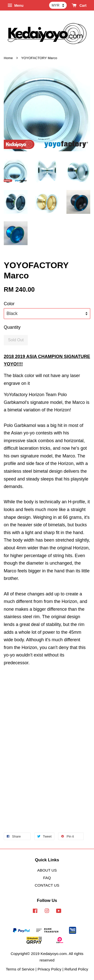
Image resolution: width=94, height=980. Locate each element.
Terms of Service (20, 969)
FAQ (47, 878)
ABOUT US (47, 870)
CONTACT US (47, 885)
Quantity (12, 327)
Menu (15, 6)
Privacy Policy (50, 969)
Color (9, 304)
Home (8, 58)
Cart (79, 6)
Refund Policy (76, 969)
